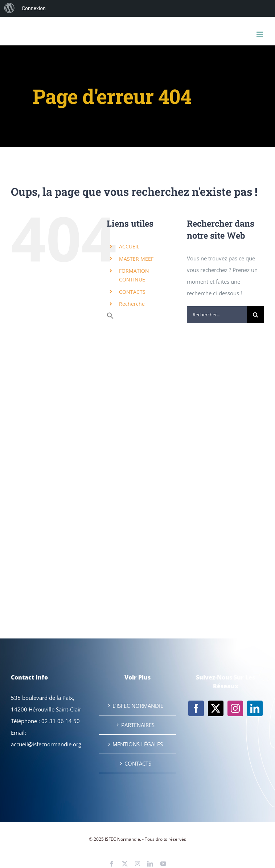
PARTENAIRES (138, 725)
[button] (110, 317)
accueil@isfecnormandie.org (46, 744)
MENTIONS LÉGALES (138, 744)
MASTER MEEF (136, 259)
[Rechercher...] (217, 315)
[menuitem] (9, 8)
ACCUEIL (129, 246)
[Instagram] (235, 708)
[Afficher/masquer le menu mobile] (260, 34)
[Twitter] (216, 708)
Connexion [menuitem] (34, 8)
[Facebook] (196, 708)
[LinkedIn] (255, 708)
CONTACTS (132, 292)
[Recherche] (256, 315)
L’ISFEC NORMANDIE (138, 706)
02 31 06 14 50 (61, 721)
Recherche (132, 304)
